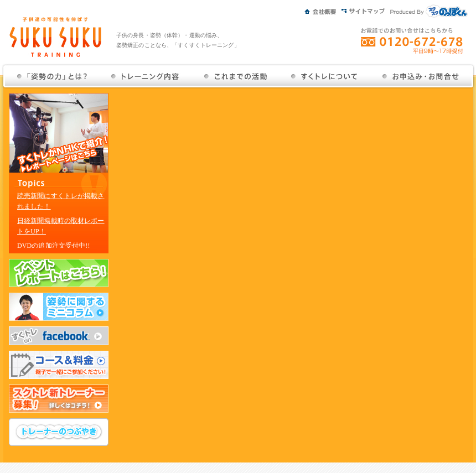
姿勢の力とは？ (53, 76)
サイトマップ (366, 10)
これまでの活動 (236, 76)
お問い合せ (420, 76)
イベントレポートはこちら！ (59, 273)
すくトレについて (325, 76)
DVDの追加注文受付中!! (54, 246)
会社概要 (323, 10)
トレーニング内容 (146, 76)
